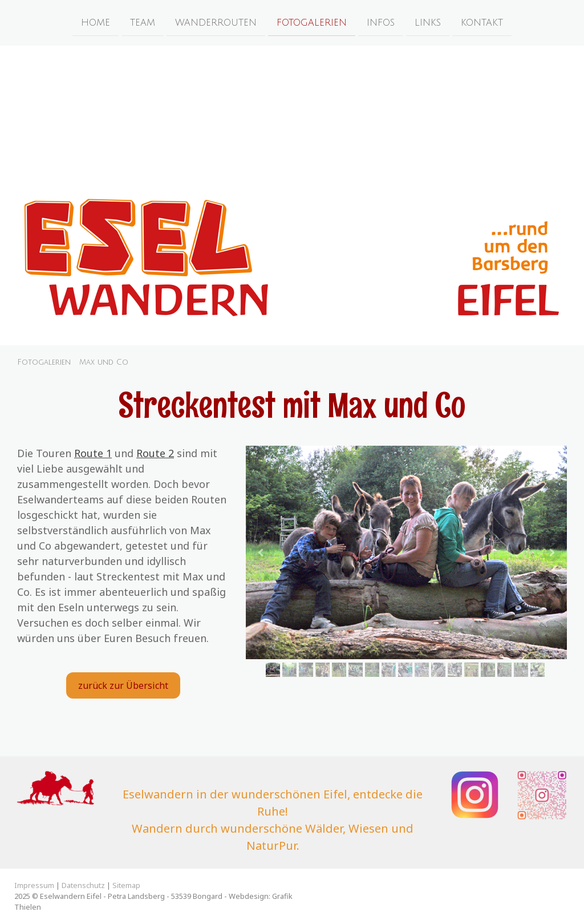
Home (96, 22)
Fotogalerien (312, 22)
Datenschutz (83, 885)
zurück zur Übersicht (123, 685)
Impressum (34, 885)
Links (428, 22)
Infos (381, 22)
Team (143, 22)
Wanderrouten (216, 22)
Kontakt (482, 22)
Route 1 (93, 453)
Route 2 (155, 453)
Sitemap (126, 885)
